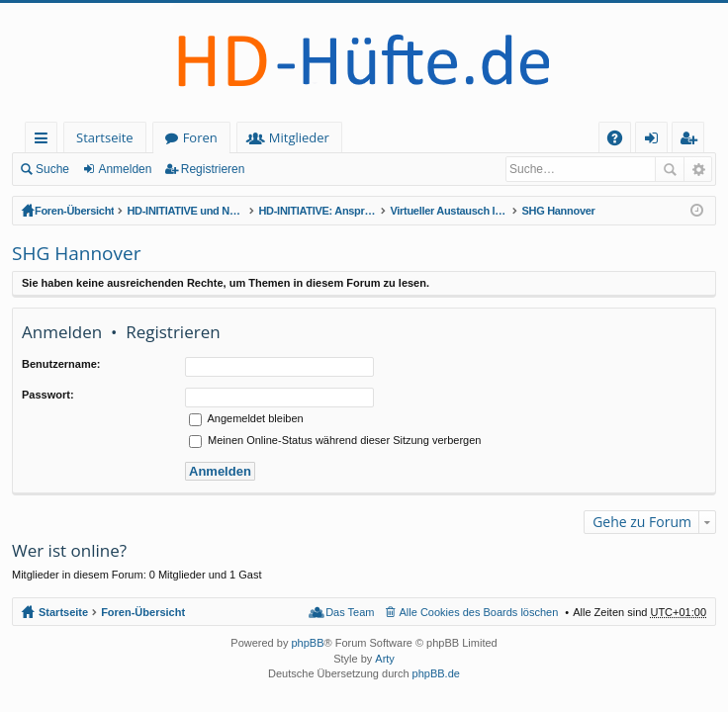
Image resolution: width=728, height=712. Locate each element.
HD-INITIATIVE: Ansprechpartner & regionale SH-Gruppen (318, 211)
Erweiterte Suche (698, 169)
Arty (385, 659)
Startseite (105, 137)
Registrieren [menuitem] (692, 141)
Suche (52, 169)
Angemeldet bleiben (246, 418)
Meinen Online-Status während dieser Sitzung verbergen (335, 440)
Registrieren (213, 169)
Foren (200, 137)
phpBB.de (436, 673)
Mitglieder (299, 137)
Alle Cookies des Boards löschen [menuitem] (479, 612)
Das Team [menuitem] (350, 612)
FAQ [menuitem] (621, 141)
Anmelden (125, 169)
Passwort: (48, 395)
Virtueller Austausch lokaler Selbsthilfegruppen (449, 211)
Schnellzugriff (45, 141)
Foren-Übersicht (74, 211)
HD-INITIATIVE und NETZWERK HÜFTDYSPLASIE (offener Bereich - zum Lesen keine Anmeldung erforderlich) (186, 211)
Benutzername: (61, 364)
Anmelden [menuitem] (657, 141)
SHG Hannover (558, 211)
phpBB (307, 643)
